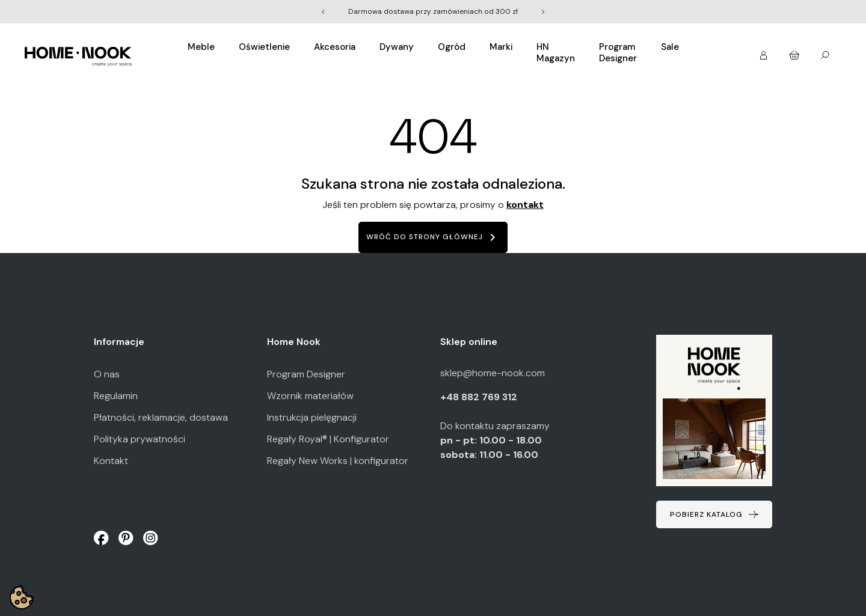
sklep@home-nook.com (493, 373)
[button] (765, 51)
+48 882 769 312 (480, 397)
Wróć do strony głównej (433, 237)
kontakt (525, 205)
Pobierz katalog (706, 514)
